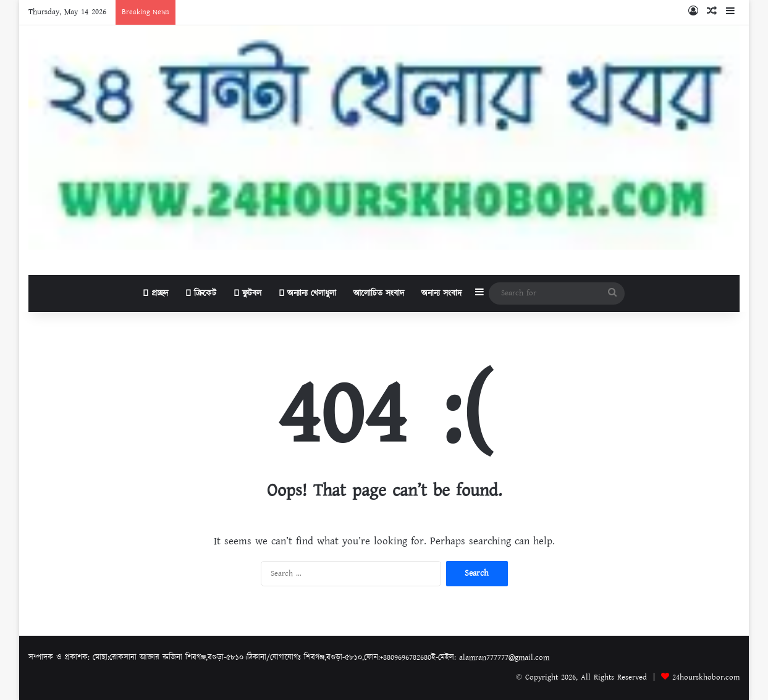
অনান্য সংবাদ (441, 293)
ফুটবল (247, 293)
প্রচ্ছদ (155, 293)
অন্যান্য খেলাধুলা (307, 293)
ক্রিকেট (201, 293)
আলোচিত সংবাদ (379, 293)
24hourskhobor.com (706, 677)
